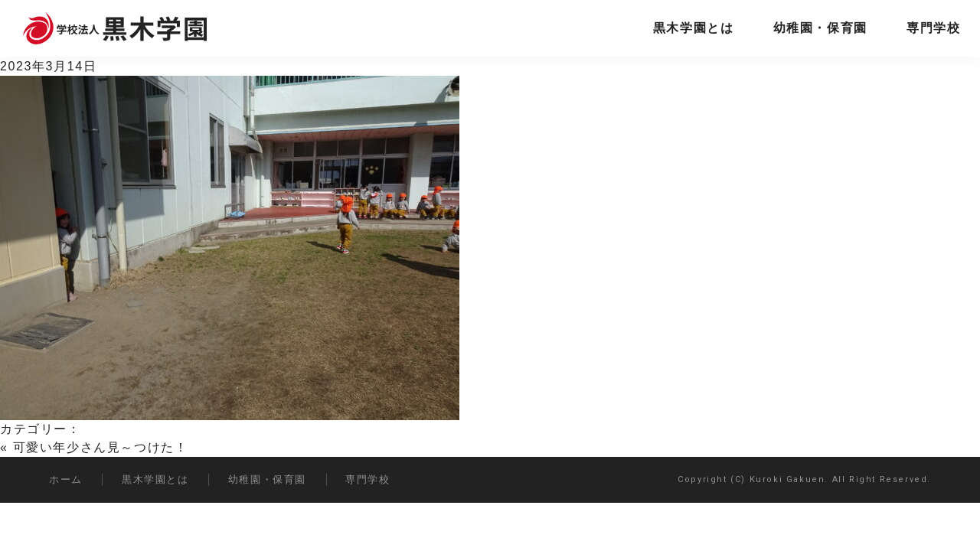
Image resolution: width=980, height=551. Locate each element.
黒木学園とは (694, 28)
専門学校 (933, 28)
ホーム (66, 479)
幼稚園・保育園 (820, 28)
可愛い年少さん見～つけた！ (101, 447)
